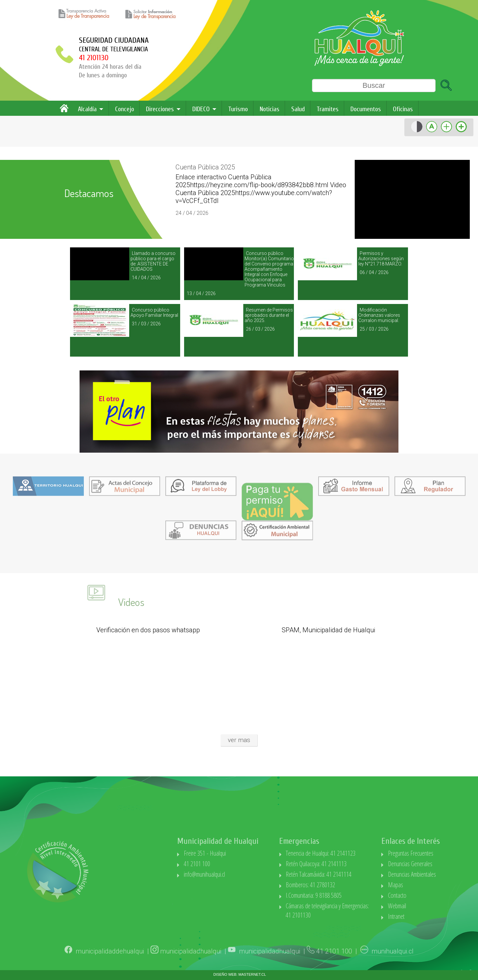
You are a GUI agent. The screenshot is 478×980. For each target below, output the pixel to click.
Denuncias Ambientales (445, 874)
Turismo (238, 109)
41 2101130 (94, 58)
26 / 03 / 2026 (260, 329)
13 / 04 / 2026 (201, 293)
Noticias (270, 109)
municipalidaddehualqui (110, 961)
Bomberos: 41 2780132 (343, 885)
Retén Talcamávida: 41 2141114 (351, 874)
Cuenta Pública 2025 (205, 167)
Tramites (328, 109)
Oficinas (403, 109)
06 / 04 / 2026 (374, 272)
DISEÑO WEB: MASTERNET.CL (240, 974)
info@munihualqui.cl (237, 874)
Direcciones (160, 109)
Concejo (125, 109)
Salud (298, 109)
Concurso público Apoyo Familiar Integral (154, 313)
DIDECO (201, 109)
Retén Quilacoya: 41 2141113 (349, 864)
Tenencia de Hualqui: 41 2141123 (353, 853)
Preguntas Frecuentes (443, 853)
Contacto (430, 895)
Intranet (429, 916)
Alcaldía (87, 109)
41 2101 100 (229, 864)
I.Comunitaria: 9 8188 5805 (347, 895)
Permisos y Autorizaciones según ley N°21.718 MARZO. (381, 259)
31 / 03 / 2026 (146, 324)
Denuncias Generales (443, 864)
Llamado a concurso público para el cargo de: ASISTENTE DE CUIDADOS (153, 261)
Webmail (430, 906)
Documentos (366, 109)
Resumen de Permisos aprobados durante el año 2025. (269, 315)
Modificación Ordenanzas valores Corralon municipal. (379, 315)
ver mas (239, 734)
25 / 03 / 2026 (374, 329)
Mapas (428, 885)
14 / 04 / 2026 (146, 278)
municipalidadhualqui (191, 961)
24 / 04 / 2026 (192, 213)
